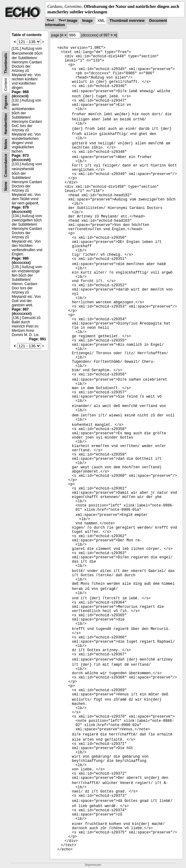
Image (87, 21)
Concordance (6, 165)
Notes (6, 144)
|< (62, 35)
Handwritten (6, 124)
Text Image (68, 21)
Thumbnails (6, 63)
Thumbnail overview (127, 21)
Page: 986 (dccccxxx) (21, 261)
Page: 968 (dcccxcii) (20, 94)
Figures (6, 102)
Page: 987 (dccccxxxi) (22, 311)
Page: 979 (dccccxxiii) (22, 210)
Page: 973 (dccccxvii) (21, 158)
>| (115, 35)
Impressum (93, 865)
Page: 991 (38, 339)
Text (50, 21)
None (6, 186)
